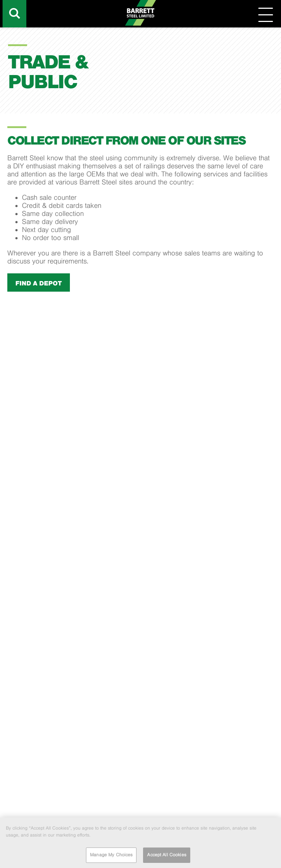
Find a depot (39, 283)
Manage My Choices (111, 857)
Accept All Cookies (166, 857)
